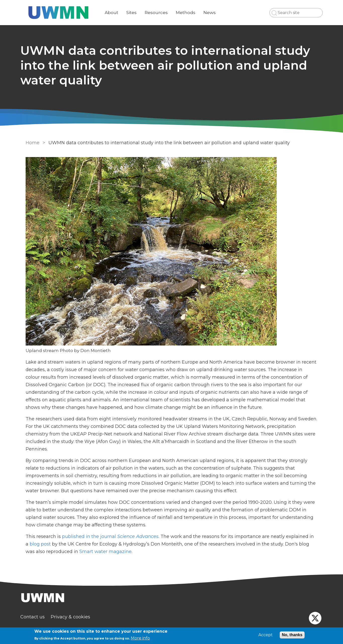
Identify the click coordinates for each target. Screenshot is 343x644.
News (214, 13)
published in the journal (109, 536)
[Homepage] (171, 598)
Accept (266, 635)
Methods (190, 13)
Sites (136, 13)
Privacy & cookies (75, 617)
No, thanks (292, 635)
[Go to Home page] (63, 13)
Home (32, 143)
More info (140, 638)
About (116, 13)
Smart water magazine (94, 552)
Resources (160, 13)
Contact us (37, 617)
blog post (39, 544)
